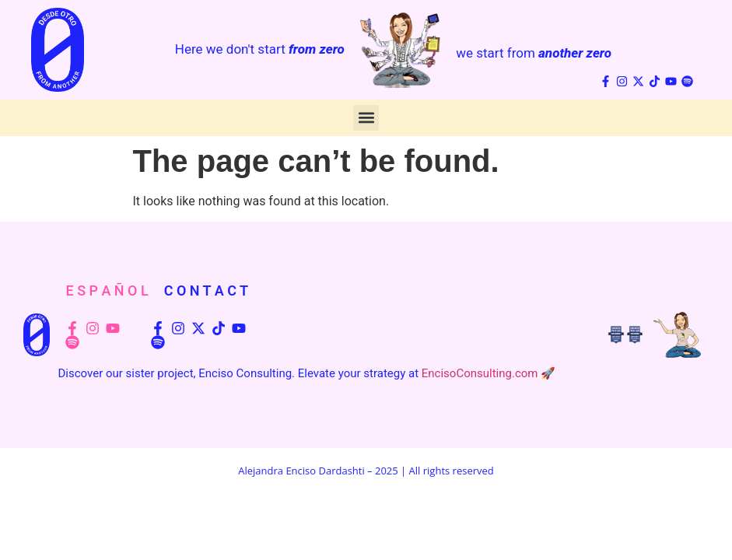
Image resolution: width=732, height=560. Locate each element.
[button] (366, 118)
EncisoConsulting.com (480, 373)
